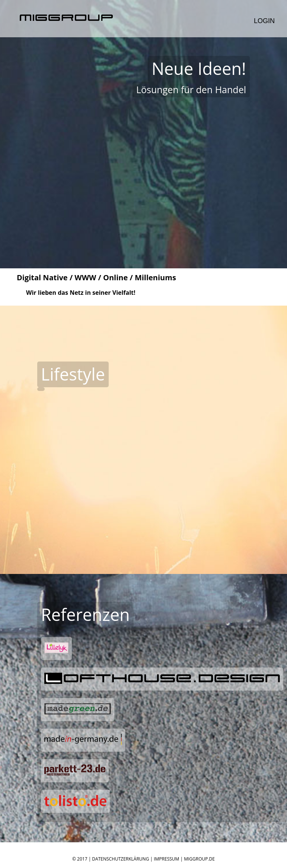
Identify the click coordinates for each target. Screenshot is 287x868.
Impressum (166, 859)
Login (264, 21)
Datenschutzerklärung (120, 859)
